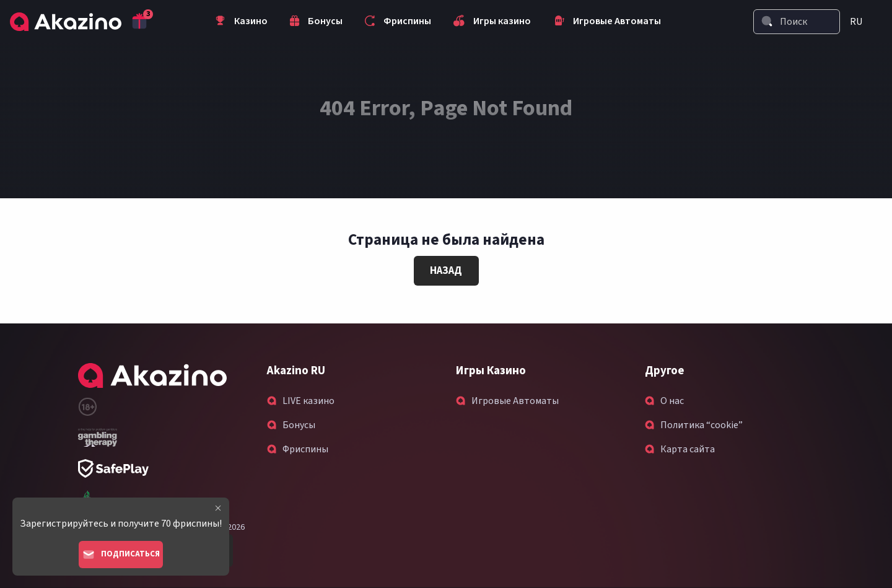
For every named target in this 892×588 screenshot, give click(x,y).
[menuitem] (861, 22)
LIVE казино (308, 401)
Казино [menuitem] (241, 22)
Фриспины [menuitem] (398, 22)
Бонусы (299, 425)
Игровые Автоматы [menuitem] (607, 22)
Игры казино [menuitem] (492, 22)
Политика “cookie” (702, 425)
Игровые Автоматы (515, 401)
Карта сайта (688, 449)
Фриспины (305, 449)
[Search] (767, 21)
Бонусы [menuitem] (316, 22)
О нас (672, 401)
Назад (446, 271)
